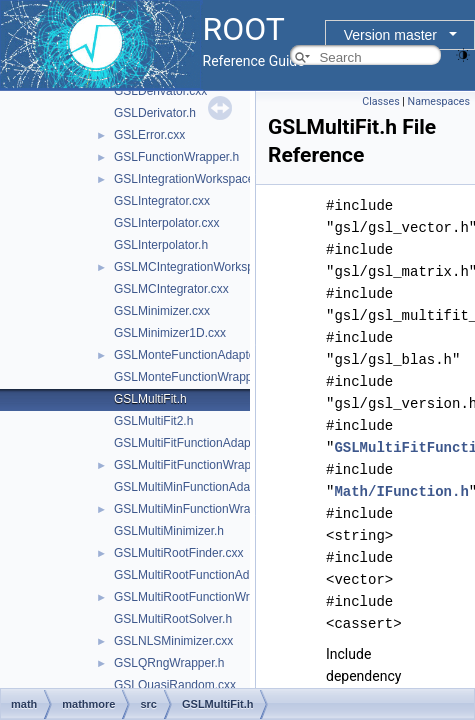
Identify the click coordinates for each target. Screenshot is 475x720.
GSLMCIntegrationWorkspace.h (198, 267)
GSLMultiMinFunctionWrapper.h (199, 509)
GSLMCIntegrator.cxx (171, 289)
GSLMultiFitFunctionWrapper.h (196, 465)
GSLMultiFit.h (150, 399)
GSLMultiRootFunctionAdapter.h (200, 575)
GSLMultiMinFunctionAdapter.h (197, 487)
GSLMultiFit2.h (153, 421)
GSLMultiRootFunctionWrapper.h (202, 597)
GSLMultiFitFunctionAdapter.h (194, 443)
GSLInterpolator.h (161, 245)
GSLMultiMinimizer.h (169, 531)
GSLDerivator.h (155, 113)
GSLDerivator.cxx (160, 91)
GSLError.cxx (149, 135)
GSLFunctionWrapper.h (176, 157)
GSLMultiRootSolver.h (173, 619)
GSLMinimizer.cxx (162, 311)
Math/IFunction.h (401, 491)
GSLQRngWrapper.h (169, 663)
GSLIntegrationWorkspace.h (189, 179)
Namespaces (439, 101)
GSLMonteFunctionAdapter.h (191, 355)
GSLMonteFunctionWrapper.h (193, 377)
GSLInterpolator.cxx (166, 223)
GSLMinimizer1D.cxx (170, 333)
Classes (380, 101)
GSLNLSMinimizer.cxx (173, 641)
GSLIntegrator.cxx (162, 201)
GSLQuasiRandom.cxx (175, 685)
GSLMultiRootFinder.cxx (178, 553)
